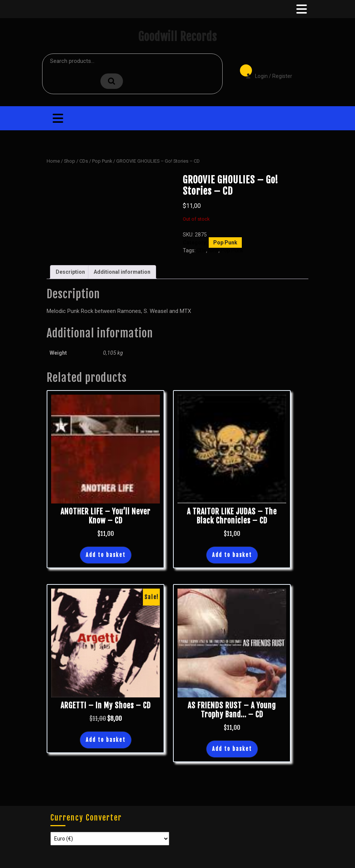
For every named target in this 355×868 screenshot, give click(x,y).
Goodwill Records (177, 37)
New (213, 250)
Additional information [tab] (122, 272)
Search (112, 81)
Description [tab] (70, 272)
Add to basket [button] (106, 555)
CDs (84, 161)
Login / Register (265, 71)
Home (53, 161)
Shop (70, 161)
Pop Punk (102, 161)
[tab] (301, 9)
